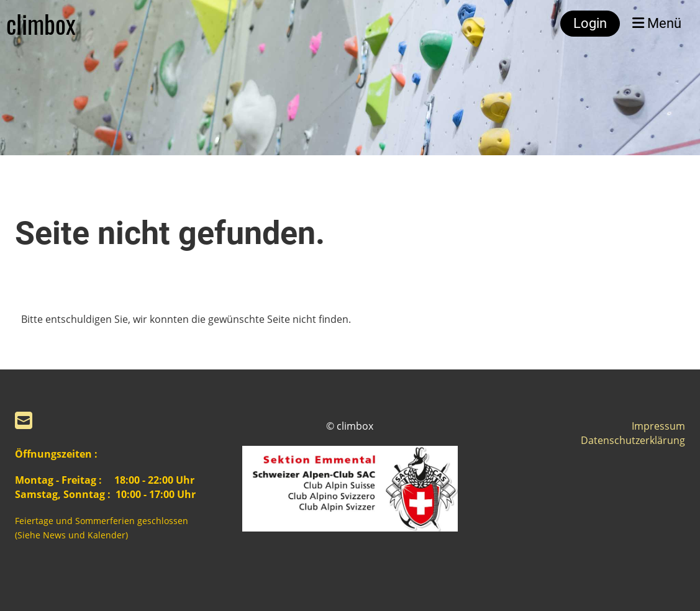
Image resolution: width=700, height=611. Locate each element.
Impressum (658, 426)
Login (590, 23)
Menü (657, 23)
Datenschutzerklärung (633, 440)
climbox (41, 24)
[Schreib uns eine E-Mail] (24, 420)
